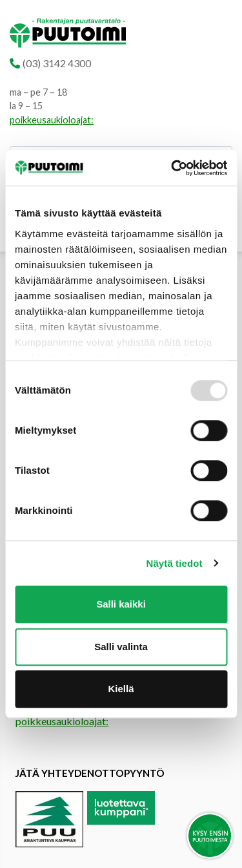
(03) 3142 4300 (57, 63)
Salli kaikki (121, 604)
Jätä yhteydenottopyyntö (90, 773)
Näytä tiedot (175, 563)
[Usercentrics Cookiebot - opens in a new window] (172, 168)
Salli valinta (121, 647)
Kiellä (121, 689)
